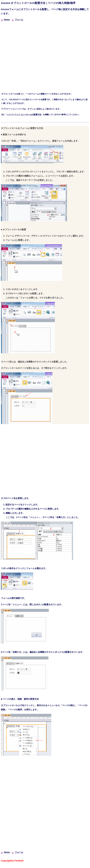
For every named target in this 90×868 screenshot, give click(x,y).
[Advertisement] (45, 38)
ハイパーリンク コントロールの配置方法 (24, 115)
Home (5, 20)
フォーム (18, 20)
